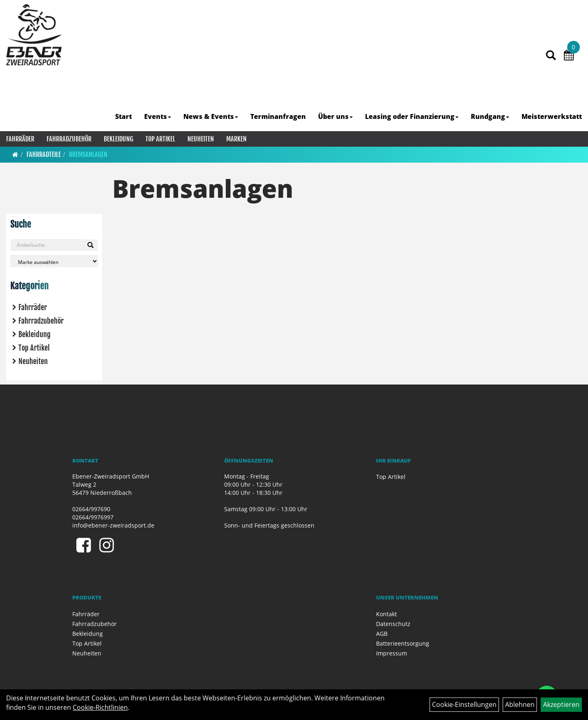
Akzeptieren (561, 704)
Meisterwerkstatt (552, 116)
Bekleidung (118, 139)
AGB (382, 634)
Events (158, 116)
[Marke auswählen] (54, 261)
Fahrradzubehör (69, 139)
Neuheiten (201, 139)
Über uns (335, 116)
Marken (236, 139)
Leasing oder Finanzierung (412, 116)
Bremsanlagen (88, 154)
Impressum (392, 653)
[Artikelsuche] (551, 56)
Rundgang (490, 116)
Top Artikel (160, 139)
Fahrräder (20, 139)
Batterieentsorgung (403, 643)
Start (124, 116)
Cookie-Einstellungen (464, 704)
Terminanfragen (278, 116)
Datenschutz (393, 624)
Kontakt (386, 614)
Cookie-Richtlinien (100, 707)
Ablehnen (520, 704)
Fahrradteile (44, 154)
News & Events (211, 116)
